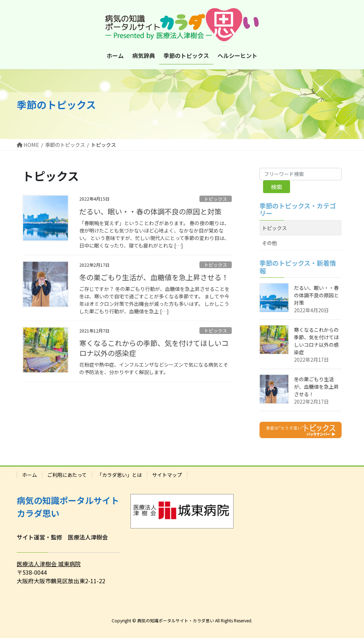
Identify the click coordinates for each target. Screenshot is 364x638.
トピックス (216, 199)
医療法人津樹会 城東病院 (49, 564)
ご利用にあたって (67, 475)
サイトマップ (167, 475)
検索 (277, 187)
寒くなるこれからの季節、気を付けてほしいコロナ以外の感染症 (154, 348)
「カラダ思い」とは (119, 475)
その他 (269, 243)
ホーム (30, 475)
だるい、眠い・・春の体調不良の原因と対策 (150, 211)
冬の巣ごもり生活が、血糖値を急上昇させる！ (154, 277)
